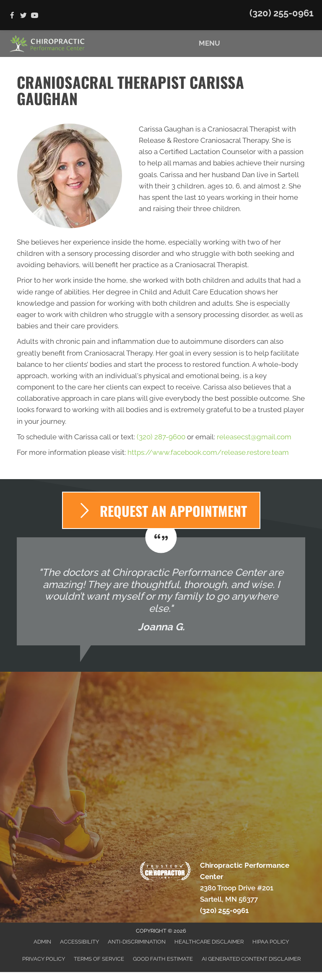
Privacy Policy (44, 959)
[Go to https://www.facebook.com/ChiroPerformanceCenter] (12, 16)
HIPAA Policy (271, 942)
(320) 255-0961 (282, 13)
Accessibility (79, 942)
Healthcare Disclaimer (209, 942)
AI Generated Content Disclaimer (251, 959)
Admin (42, 942)
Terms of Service (99, 959)
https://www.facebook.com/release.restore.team (208, 452)
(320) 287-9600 (161, 437)
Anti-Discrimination (137, 942)
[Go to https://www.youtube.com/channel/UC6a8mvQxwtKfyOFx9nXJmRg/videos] (35, 16)
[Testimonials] (161, 592)
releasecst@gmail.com (254, 437)
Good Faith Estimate (163, 959)
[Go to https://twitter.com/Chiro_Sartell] (23, 16)
